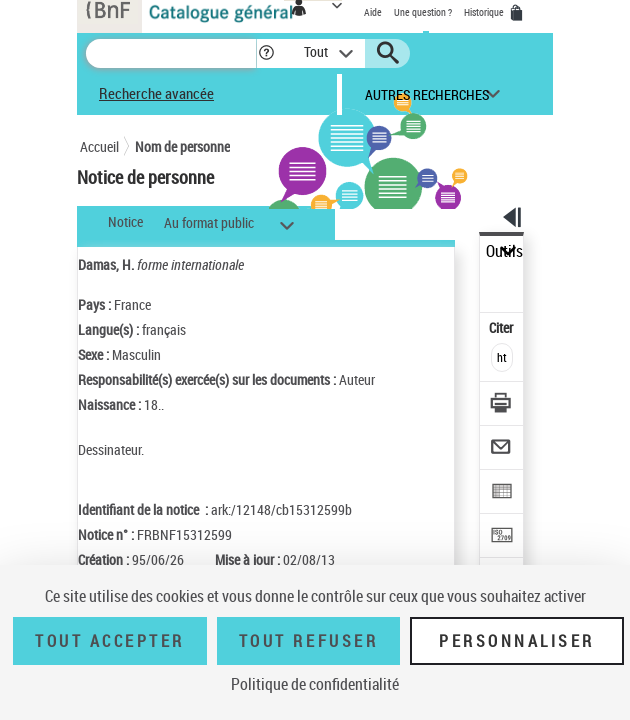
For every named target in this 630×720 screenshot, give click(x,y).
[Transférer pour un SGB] (502, 537)
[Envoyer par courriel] (502, 449)
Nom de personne (182, 146)
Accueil (99, 146)
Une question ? (423, 12)
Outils (504, 251)
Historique (485, 12)
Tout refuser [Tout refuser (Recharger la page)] (308, 641)
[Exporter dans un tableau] (502, 493)
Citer (502, 327)
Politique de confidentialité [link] (315, 684)
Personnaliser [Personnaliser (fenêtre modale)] (517, 641)
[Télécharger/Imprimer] (502, 405)
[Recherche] (171, 53)
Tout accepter (110, 641)
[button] (266, 53)
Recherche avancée (156, 93)
